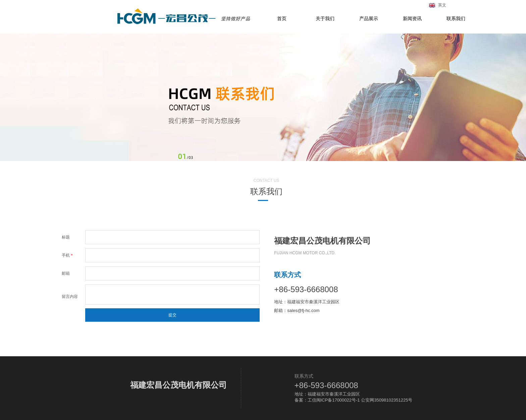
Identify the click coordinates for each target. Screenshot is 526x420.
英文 (441, 5)
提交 (172, 315)
